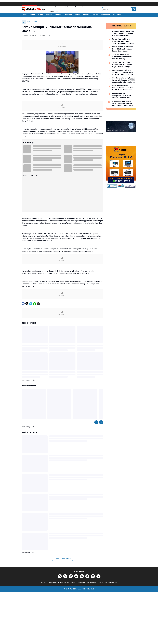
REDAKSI (44, 582)
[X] (27, 304)
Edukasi (77, 15)
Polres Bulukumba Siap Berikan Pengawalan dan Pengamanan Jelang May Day (122, 104)
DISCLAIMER (81, 582)
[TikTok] (87, 576)
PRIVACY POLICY (70, 582)
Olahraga (68, 15)
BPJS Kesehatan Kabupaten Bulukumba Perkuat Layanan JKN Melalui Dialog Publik (121, 96)
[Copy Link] (38, 304)
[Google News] (82, 576)
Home (50, 7)
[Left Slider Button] (96, 422)
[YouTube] (76, 576)
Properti (86, 15)
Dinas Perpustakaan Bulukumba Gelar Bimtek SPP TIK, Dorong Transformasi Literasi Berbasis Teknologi (122, 57)
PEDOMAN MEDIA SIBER (55, 582)
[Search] (117, 9)
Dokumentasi (54, 11)
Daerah (95, 15)
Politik (33, 15)
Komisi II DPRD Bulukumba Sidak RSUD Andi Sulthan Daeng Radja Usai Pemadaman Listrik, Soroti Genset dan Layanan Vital (123, 49)
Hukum (41, 15)
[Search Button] (134, 9)
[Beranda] (24, 22)
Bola (76, 7)
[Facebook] (23, 304)
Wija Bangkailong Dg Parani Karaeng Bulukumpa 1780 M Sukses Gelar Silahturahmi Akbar (123, 80)
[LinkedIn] (93, 576)
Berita (59, 7)
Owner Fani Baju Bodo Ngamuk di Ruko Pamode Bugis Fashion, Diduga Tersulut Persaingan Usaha (123, 65)
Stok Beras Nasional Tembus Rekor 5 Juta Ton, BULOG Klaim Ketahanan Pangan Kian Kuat (123, 88)
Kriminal (58, 15)
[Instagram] (71, 576)
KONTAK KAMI (102, 582)
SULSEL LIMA (73, 589)
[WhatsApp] (35, 304)
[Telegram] (31, 304)
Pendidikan (117, 15)
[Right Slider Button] (101, 422)
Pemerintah (105, 15)
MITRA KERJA (113, 582)
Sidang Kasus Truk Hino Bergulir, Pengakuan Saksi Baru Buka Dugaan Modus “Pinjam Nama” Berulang (122, 72)
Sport (85, 7)
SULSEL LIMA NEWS (88, 589)
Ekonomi (49, 15)
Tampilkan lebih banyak (62, 559)
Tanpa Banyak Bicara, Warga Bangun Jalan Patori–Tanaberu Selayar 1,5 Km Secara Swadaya (122, 41)
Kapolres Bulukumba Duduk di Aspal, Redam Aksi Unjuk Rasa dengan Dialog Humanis (123, 33)
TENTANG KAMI (91, 582)
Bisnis (68, 7)
